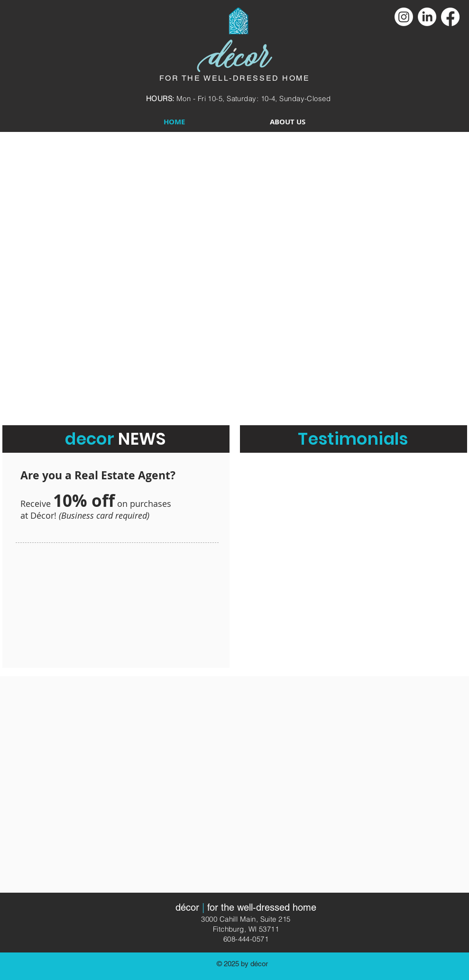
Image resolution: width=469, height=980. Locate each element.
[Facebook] (450, 17)
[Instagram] (404, 17)
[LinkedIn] (427, 17)
